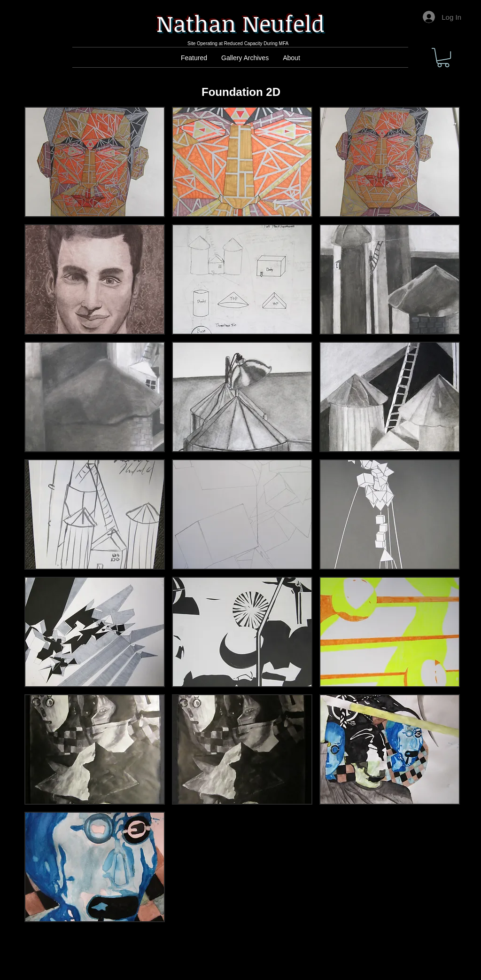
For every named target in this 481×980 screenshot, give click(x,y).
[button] (443, 58)
